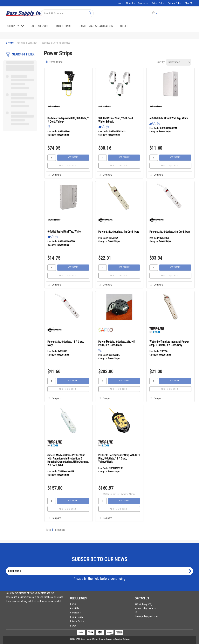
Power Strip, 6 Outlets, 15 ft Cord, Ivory (66, 343)
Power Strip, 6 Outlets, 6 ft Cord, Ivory (170, 232)
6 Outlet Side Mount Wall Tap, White (169, 118)
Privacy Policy (175, 3)
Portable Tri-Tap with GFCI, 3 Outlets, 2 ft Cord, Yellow (68, 120)
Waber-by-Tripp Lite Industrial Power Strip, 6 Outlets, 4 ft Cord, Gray (169, 343)
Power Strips (63, 135)
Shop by (13, 26)
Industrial (64, 26)
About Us (130, 3)
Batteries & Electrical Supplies (56, 43)
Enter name (101, 567)
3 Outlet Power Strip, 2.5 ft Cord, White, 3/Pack (116, 120)
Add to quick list (68, 166)
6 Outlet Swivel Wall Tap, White (64, 232)
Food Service (40, 26)
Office (125, 26)
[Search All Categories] (67, 13)
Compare (54, 175)
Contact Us (143, 3)
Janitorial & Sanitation (96, 26)
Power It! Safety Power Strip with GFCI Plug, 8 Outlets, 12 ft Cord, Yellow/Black (119, 459)
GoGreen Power (54, 107)
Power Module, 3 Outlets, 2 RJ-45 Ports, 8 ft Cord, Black (117, 343)
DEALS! (188, 3)
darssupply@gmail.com (146, 617)
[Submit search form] (89, 13)
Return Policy (158, 3)
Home (120, 3)
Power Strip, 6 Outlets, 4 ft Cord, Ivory (119, 232)
